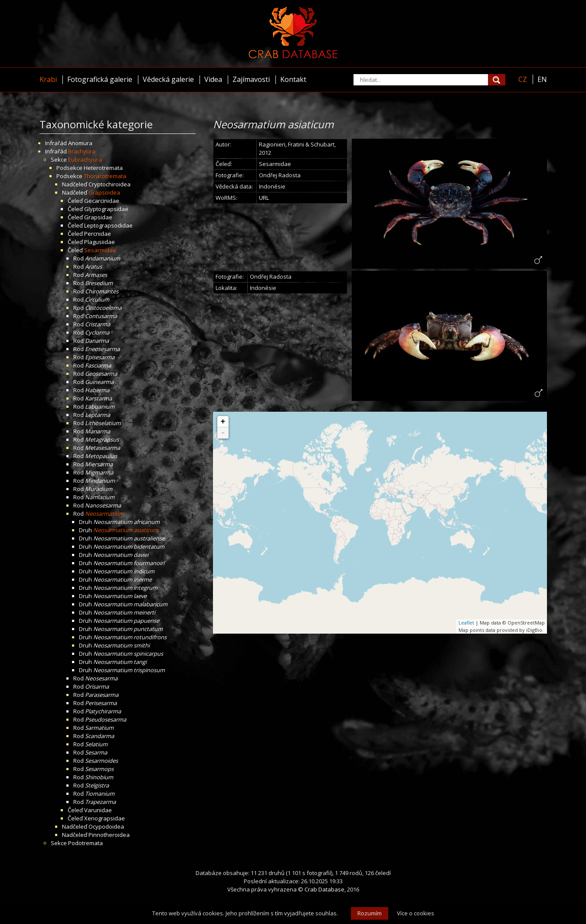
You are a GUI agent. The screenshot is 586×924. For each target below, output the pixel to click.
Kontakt (293, 79)
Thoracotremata (105, 176)
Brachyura (82, 151)
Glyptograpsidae (106, 209)
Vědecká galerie (168, 79)
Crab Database (324, 889)
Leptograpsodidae (108, 225)
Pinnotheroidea (109, 835)
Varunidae (98, 810)
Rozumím (370, 913)
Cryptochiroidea (110, 184)
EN (542, 79)
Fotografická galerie (100, 79)
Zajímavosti (251, 79)
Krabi (48, 79)
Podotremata (85, 843)
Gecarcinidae (102, 201)
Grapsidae (98, 217)
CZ (523, 79)
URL (264, 198)
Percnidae (98, 234)
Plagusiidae (100, 242)
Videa (213, 79)
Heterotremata (103, 168)
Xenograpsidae (105, 818)
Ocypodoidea (106, 826)
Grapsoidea (104, 192)
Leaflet (466, 623)
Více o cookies (416, 913)
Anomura (80, 143)
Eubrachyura (85, 159)
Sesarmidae (100, 250)
